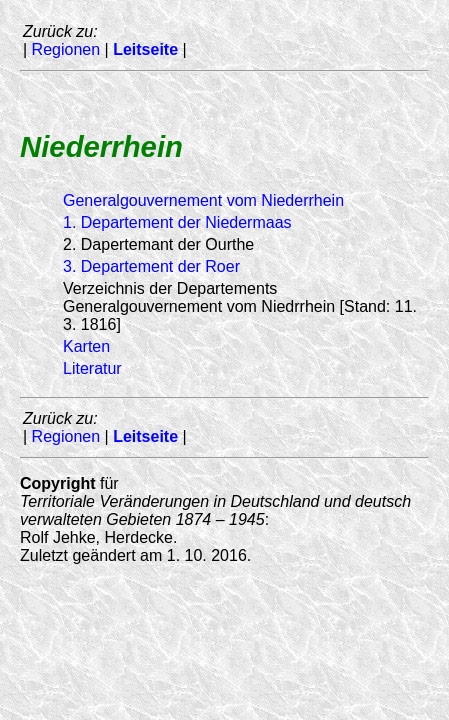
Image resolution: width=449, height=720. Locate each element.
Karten (86, 346)
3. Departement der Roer (151, 266)
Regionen (66, 49)
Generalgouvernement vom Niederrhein (203, 200)
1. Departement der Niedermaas (177, 222)
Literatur (92, 368)
